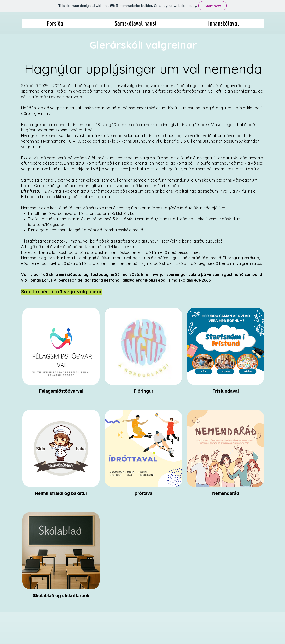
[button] (224, 23)
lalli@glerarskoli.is (139, 280)
